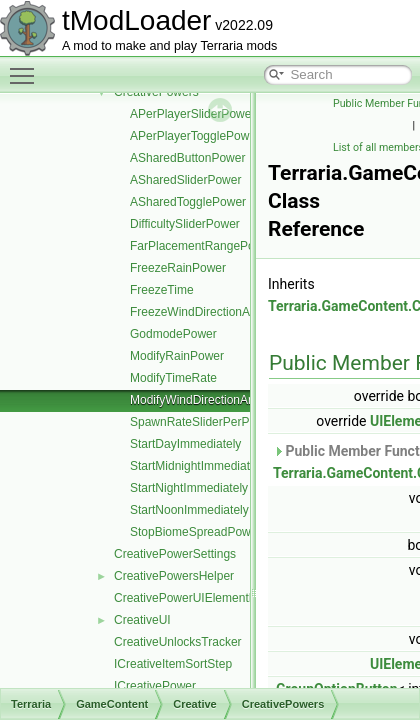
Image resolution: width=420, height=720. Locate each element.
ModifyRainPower (177, 356)
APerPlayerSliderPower (192, 114)
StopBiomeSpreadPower (195, 532)
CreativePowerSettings (175, 554)
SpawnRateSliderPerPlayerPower (219, 422)
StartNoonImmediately (189, 510)
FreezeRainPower (178, 268)
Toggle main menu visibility (27, 67)
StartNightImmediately (189, 488)
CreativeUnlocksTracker (178, 642)
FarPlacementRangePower (202, 246)
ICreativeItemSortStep (173, 664)
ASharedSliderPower (185, 180)
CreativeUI (142, 620)
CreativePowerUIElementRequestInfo (213, 598)
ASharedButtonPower (187, 158)
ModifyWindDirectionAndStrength (218, 400)
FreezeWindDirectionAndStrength (219, 312)
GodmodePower (173, 334)
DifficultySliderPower (185, 224)
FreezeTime (162, 290)
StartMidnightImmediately (197, 466)
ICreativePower (155, 686)
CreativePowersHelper (174, 576)
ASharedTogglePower (188, 202)
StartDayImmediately (185, 444)
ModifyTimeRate (173, 378)
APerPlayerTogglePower (195, 136)
